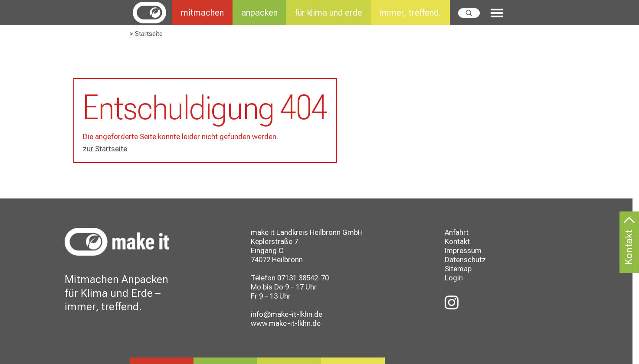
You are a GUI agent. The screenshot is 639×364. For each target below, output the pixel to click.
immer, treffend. (410, 13)
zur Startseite (105, 149)
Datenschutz (465, 260)
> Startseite (146, 34)
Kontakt (457, 241)
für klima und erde (329, 13)
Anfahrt (457, 232)
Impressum (463, 250)
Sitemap (458, 269)
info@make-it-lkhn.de (287, 314)
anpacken (259, 13)
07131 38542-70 (303, 278)
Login (454, 278)
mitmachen (202, 13)
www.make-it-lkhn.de (286, 323)
